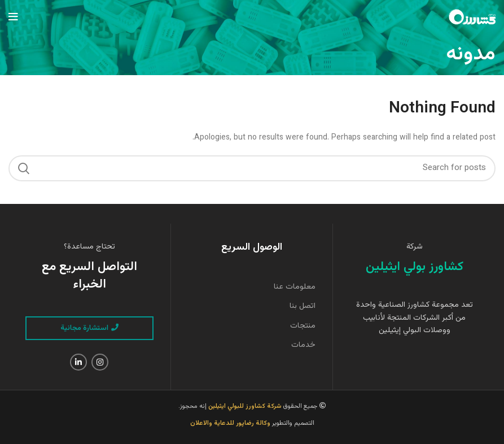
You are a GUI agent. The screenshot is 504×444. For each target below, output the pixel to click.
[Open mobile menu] (13, 17)
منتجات (303, 326)
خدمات (303, 345)
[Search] (252, 168)
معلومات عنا (295, 287)
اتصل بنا (303, 306)
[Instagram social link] (100, 362)
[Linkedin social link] (78, 362)
